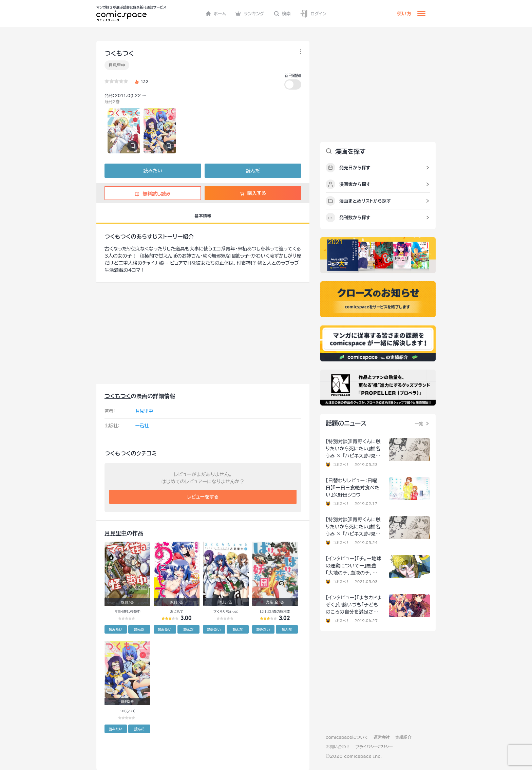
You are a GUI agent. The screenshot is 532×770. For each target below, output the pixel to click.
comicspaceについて (347, 737)
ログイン (313, 14)
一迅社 (142, 426)
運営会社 (382, 737)
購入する (253, 193)
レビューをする (203, 497)
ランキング (250, 14)
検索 (282, 14)
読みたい (153, 171)
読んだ (253, 171)
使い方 (404, 14)
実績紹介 (403, 737)
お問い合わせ (338, 747)
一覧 (419, 424)
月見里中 (117, 65)
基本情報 (203, 215)
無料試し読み (153, 194)
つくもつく (118, 237)
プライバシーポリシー (374, 747)
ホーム (216, 14)
